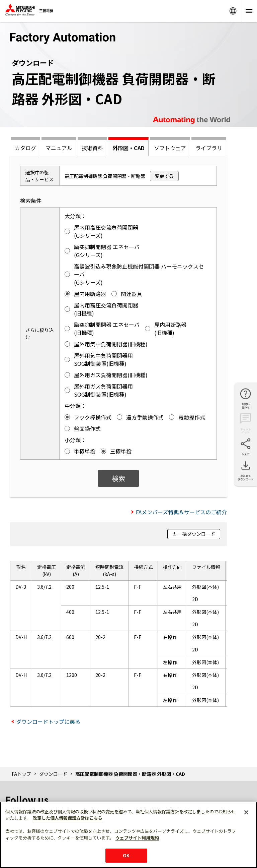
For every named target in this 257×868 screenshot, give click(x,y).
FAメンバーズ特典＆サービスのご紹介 (181, 512)
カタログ (25, 148)
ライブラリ (209, 148)
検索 (118, 478)
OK (126, 855)
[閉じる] (246, 812)
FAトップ (21, 774)
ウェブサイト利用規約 (137, 838)
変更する (164, 176)
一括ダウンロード (196, 534)
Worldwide (233, 11)
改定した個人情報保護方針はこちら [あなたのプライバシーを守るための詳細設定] (68, 818)
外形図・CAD (128, 148)
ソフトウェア (170, 148)
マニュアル (59, 148)
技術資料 (92, 148)
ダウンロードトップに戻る (48, 721)
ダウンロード (53, 774)
